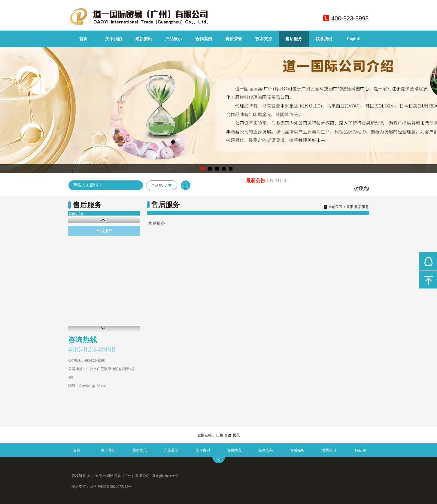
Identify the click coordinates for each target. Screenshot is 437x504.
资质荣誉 (234, 39)
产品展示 (174, 39)
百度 (228, 435)
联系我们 (324, 39)
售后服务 (294, 39)
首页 (83, 39)
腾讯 (236, 435)
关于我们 (114, 39)
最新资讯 (144, 39)
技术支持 (264, 39)
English (354, 39)
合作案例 (204, 39)
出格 (220, 435)
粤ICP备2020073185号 (115, 487)
